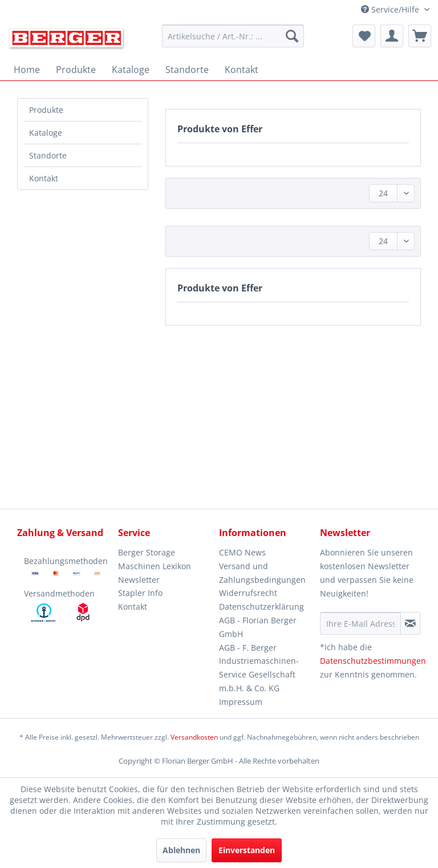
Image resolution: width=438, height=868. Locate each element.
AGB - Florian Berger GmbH (258, 627)
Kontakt (44, 178)
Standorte (48, 155)
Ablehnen (181, 850)
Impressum (241, 702)
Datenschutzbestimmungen (373, 661)
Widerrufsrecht (248, 593)
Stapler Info (140, 593)
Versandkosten (194, 737)
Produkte (46, 110)
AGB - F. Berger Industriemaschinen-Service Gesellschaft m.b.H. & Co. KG (259, 668)
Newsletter (139, 580)
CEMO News (242, 552)
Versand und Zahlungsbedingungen (262, 573)
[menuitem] (233, 36)
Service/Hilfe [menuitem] (391, 9)
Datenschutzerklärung (261, 607)
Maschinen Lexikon (155, 566)
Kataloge (46, 133)
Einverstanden (247, 850)
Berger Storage (147, 552)
